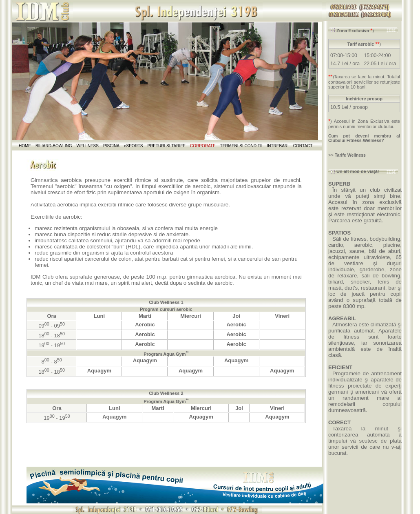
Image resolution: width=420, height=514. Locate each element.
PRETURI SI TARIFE (166, 146)
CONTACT (303, 146)
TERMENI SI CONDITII (241, 146)
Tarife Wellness (350, 155)
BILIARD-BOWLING (54, 146)
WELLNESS (87, 146)
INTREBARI (278, 146)
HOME (25, 146)
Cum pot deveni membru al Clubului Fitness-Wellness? (364, 138)
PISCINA (111, 146)
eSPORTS (134, 146)
